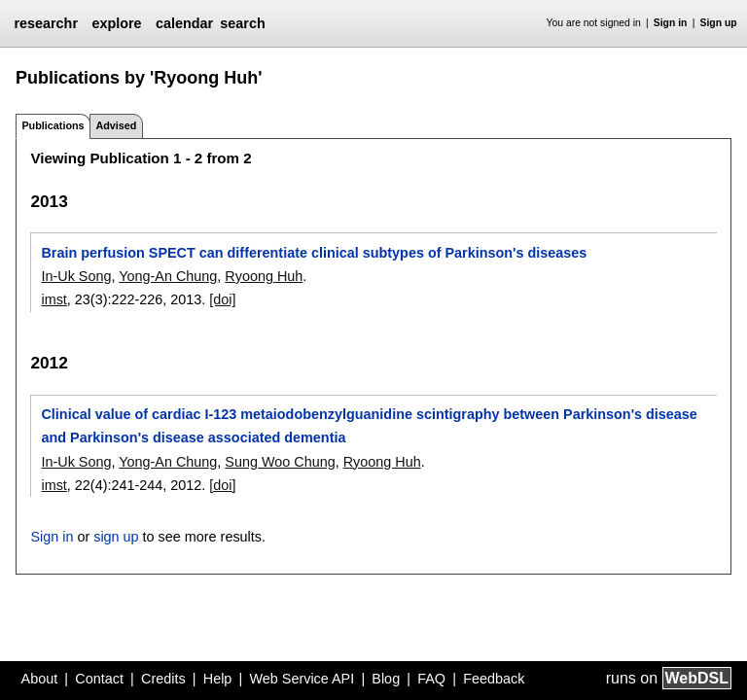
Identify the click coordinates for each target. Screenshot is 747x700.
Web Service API (302, 679)
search (242, 23)
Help (218, 679)
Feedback (494, 679)
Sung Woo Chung (280, 462)
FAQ (431, 679)
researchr (46, 23)
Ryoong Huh (264, 276)
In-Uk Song (76, 276)
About (40, 679)
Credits (163, 679)
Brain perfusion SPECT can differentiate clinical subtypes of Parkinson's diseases (314, 253)
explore (116, 23)
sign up (116, 537)
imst (53, 299)
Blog (386, 679)
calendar (184, 23)
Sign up (719, 23)
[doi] (222, 299)
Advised (116, 125)
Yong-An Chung (168, 276)
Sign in (671, 23)
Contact (99, 679)
